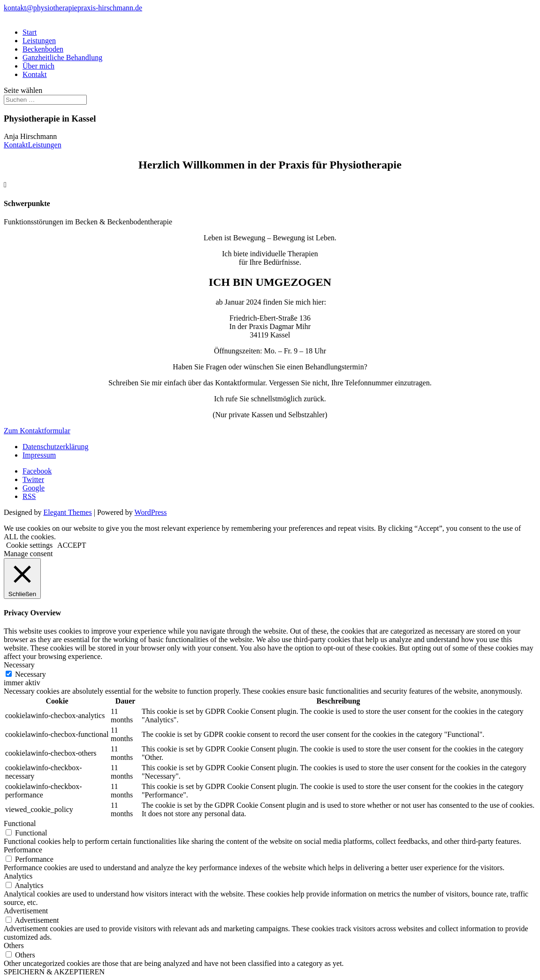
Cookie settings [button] (29, 545)
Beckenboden (43, 49)
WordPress (151, 512)
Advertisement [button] (26, 911)
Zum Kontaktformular (37, 431)
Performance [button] (23, 850)
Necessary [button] (19, 665)
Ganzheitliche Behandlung (62, 57)
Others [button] (14, 946)
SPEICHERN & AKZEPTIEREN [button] (54, 972)
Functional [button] (20, 823)
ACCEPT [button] (72, 545)
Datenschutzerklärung (55, 447)
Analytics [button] (18, 876)
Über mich (38, 66)
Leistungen (39, 41)
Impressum (39, 455)
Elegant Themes (67, 512)
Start (30, 32)
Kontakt (35, 74)
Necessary (30, 674)
